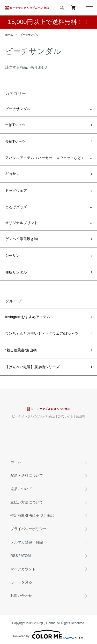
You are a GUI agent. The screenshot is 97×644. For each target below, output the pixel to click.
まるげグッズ (16, 207)
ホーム (9, 35)
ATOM (26, 556)
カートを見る (21, 582)
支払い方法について (27, 502)
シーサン (12, 255)
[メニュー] (89, 8)
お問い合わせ (21, 596)
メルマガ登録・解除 (27, 542)
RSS (14, 556)
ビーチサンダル (29, 35)
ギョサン (12, 174)
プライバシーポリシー (28, 529)
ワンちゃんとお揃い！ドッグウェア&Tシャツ (42, 333)
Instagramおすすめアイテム (28, 317)
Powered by (48, 634)
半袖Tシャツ (15, 125)
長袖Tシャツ (15, 142)
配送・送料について (27, 475)
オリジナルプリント (21, 223)
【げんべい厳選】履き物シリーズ (32, 367)
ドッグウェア (16, 191)
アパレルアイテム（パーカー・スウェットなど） (45, 158)
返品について (21, 489)
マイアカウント (23, 569)
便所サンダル (16, 272)
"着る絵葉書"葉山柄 (21, 350)
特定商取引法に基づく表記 (32, 515)
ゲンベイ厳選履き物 (21, 239)
